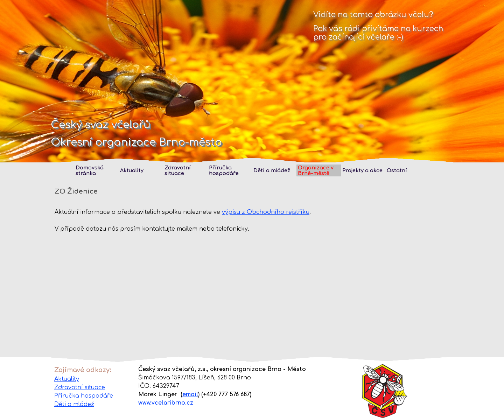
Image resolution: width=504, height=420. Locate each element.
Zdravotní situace (178, 170)
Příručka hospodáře (84, 396)
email (190, 394)
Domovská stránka (90, 170)
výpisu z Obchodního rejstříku (266, 212)
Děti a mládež (272, 170)
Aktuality (67, 379)
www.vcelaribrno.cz (166, 403)
